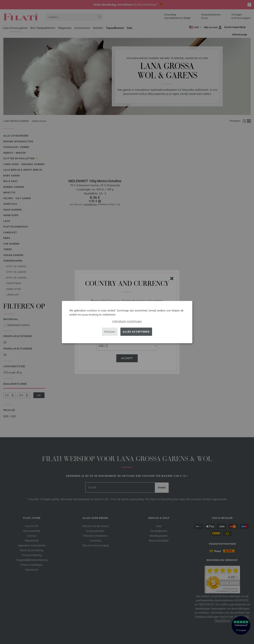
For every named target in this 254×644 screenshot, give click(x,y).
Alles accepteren (136, 332)
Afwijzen (110, 332)
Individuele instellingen (127, 321)
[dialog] (127, 322)
